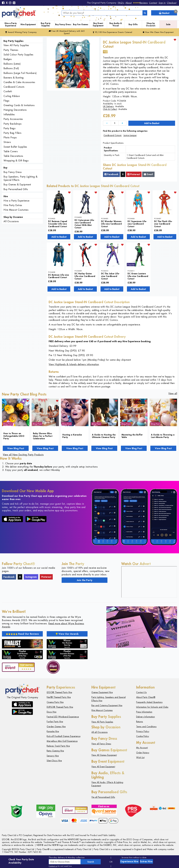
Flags (6, 101)
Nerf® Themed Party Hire (59, 697)
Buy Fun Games (81, 24)
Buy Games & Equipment (17, 185)
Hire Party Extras (13, 205)
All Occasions (11, 221)
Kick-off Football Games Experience (64, 736)
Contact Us (141, 692)
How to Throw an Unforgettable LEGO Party (14, 436)
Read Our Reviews (22, 634)
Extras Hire (146, 861)
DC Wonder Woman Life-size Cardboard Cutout (111, 224)
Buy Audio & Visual (116, 24)
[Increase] (122, 123)
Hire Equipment (28, 24)
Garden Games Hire (56, 727)
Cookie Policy (143, 736)
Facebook (111, 174)
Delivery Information (146, 717)
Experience (129, 861)
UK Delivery (108, 106)
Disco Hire (51, 712)
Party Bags (9, 128)
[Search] (145, 13)
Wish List (140, 758)
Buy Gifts (133, 24)
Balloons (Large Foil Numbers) (20, 73)
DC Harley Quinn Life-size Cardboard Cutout (85, 276)
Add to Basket (152, 123)
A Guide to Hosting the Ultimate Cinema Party (104, 436)
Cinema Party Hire (55, 702)
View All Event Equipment (103, 767)
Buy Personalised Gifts (16, 189)
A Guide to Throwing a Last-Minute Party (163, 436)
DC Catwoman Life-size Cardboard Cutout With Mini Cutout (85, 224)
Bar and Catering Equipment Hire (107, 705)
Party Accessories (13, 119)
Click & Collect (110, 109)
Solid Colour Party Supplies (18, 55)
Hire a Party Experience (11, 24)
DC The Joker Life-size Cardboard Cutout (110, 276)
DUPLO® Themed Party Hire (60, 707)
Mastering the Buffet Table (132, 436)
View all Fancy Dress (101, 744)
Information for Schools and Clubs (152, 707)
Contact (153, 3)
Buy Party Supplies (46, 24)
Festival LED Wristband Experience (63, 717)
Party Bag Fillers (12, 133)
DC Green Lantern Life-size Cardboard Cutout (138, 276)
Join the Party (85, 580)
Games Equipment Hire (102, 692)
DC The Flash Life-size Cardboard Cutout (163, 224)
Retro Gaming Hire (55, 751)
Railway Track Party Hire (58, 746)
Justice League (130, 135)
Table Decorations (13, 156)
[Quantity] (115, 123)
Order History (143, 753)
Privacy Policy (143, 731)
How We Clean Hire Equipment (158, 32)
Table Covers (11, 151)
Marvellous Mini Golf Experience (62, 741)
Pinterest (134, 174)
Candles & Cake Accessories (19, 82)
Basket (168, 12)
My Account (142, 748)
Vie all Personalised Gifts (103, 797)
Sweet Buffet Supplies (15, 147)
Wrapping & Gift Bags (16, 161)
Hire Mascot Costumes (16, 210)
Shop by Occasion (151, 24)
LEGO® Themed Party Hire (59, 692)
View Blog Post (16, 448)
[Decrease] (107, 123)
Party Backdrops (13, 124)
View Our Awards (67, 634)
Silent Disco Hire (54, 761)
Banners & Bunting (14, 78)
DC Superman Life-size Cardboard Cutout (137, 224)
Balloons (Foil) (11, 68)
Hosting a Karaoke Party (72, 436)
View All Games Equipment (104, 755)
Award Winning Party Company (21, 32)
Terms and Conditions (146, 727)
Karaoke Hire (53, 731)
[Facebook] (3, 3)
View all (173, 393)
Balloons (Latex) (12, 64)
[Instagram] (10, 3)
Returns (140, 722)
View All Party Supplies (16, 45)
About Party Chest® (146, 697)
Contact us (53, 866)
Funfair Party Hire (55, 722)
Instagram (31, 577)
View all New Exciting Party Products (23, 455)
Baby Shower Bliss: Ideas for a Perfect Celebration (43, 436)
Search (91, 862)
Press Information (144, 712)
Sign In (162, 3)
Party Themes (11, 50)
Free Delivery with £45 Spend (67, 32)
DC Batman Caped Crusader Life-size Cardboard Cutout (58, 224)
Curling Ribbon (12, 96)
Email (148, 174)
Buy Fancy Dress (63, 24)
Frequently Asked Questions (149, 702)
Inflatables (9, 114)
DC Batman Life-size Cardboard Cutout (59, 276)
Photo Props (10, 137)
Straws (7, 142)
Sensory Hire (53, 756)
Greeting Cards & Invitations (19, 105)
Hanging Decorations (15, 110)
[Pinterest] (14, 3)
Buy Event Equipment (98, 24)
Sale (168, 24)
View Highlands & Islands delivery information (74, 364)
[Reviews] (140, 3)
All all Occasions (100, 732)
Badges (8, 59)
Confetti (8, 91)
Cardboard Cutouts (14, 87)
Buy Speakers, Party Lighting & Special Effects (20, 178)
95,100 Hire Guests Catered (112, 32)
